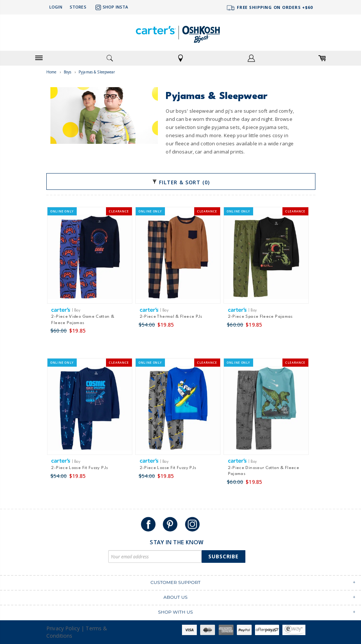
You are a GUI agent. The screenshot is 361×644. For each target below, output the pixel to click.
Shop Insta (111, 7)
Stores (78, 7)
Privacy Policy (63, 628)
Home (52, 72)
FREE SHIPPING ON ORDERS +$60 (269, 8)
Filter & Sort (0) (181, 182)
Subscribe (223, 556)
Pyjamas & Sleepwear (97, 72)
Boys (68, 72)
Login (56, 7)
